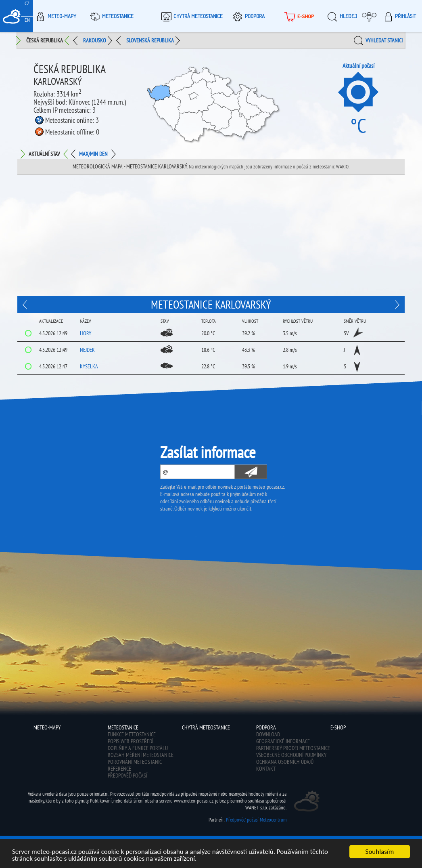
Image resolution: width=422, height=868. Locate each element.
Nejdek (87, 350)
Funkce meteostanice (132, 734)
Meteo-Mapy (55, 16)
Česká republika (45, 40)
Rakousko (95, 40)
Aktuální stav (44, 154)
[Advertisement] (211, 235)
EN (27, 20)
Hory (86, 333)
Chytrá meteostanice (191, 16)
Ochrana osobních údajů (285, 762)
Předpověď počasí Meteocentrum (256, 820)
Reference (119, 769)
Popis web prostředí (131, 741)
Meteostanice (111, 16)
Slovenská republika (150, 40)
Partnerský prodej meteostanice (293, 748)
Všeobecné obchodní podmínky (291, 755)
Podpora (248, 16)
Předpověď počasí (127, 776)
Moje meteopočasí (371, 16)
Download (268, 734)
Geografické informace (283, 741)
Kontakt (266, 769)
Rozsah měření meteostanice (141, 755)
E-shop (298, 16)
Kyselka (89, 366)
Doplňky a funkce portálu (138, 748)
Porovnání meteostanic (135, 762)
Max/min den (93, 154)
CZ (27, 3)
